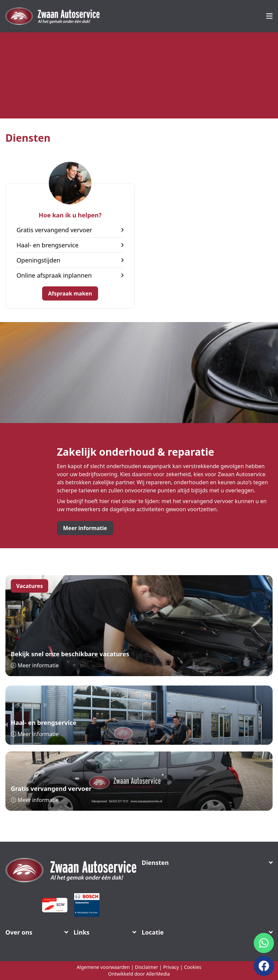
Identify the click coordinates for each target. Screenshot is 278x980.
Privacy (171, 967)
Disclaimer (146, 967)
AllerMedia (158, 974)
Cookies (193, 967)
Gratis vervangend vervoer (70, 230)
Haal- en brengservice (70, 245)
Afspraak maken (70, 293)
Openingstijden (70, 260)
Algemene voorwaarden (103, 967)
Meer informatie (85, 528)
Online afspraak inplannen (70, 275)
